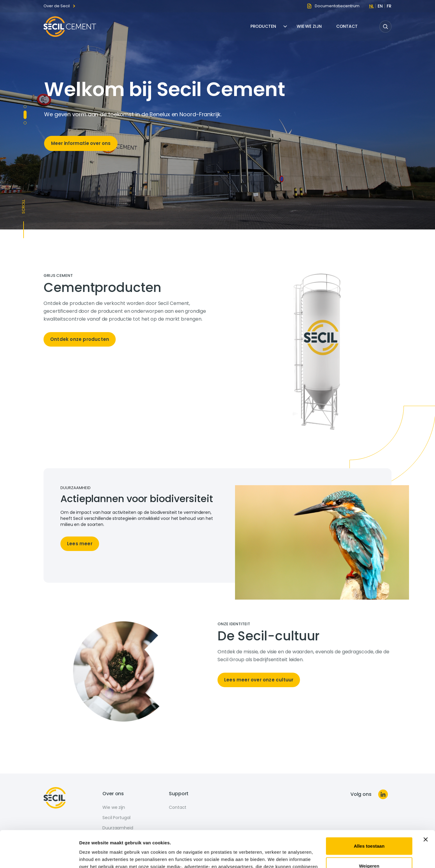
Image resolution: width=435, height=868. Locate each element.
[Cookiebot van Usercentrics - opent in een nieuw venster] (39, 856)
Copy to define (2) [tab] (25, 123)
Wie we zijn (309, 26)
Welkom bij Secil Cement (165, 89)
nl (372, 6)
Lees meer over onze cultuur (259, 680)
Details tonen (93, 856)
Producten (263, 26)
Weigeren (369, 831)
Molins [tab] (25, 107)
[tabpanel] (130, 313)
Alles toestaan (369, 812)
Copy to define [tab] (25, 115)
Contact (347, 26)
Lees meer (80, 544)
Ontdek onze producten (80, 339)
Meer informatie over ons (81, 143)
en (380, 6)
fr (389, 6)
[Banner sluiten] (426, 805)
